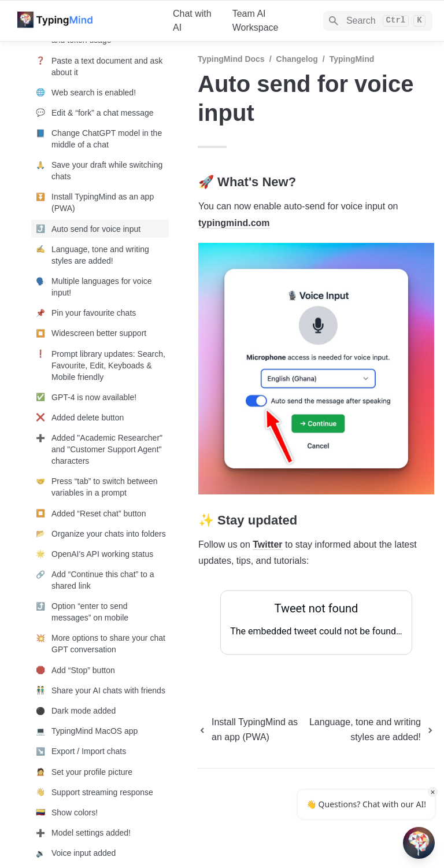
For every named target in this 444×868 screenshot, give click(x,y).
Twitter (267, 544)
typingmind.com (234, 223)
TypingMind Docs (231, 59)
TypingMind (352, 59)
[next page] (371, 730)
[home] (86, 21)
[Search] (378, 21)
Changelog (297, 59)
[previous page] (250, 730)
